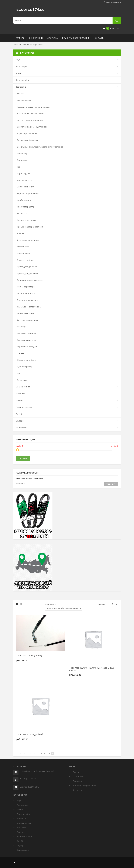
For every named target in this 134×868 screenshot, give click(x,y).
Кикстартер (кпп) (25, 207)
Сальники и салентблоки (29, 307)
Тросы (37, 45)
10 (49, 753)
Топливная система (27, 333)
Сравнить (111, 484)
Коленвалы (23, 213)
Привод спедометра (27, 267)
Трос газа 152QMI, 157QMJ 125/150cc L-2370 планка (92, 669)
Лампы (20, 233)
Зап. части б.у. (23, 80)
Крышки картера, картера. (30, 227)
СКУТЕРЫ (20, 421)
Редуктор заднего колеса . (30, 280)
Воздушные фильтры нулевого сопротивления (40, 147)
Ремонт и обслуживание (76, 38)
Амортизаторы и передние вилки (34, 107)
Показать (23, 459)
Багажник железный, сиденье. (32, 113)
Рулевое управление (28, 300)
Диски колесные (25, 180)
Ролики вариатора (26, 293)
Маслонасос (23, 247)
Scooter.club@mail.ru (30, 787)
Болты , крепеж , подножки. (30, 120)
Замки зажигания (26, 187)
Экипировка (22, 428)
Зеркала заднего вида (28, 193)
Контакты (99, 38)
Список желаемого (112, 2)
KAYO (18, 60)
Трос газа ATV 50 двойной (30, 734)
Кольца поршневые (27, 220)
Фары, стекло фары (27, 360)
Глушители (22, 160)
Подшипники (23, 253)
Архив (19, 73)
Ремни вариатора (26, 287)
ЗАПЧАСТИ (28, 45)
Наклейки (20, 394)
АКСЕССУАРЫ (21, 66)
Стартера (22, 327)
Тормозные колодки (27, 347)
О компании (36, 38)
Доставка (52, 38)
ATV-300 (20, 94)
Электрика (22, 380)
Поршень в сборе (26, 260)
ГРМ (19, 167)
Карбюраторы (24, 200)
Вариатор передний (27, 133)
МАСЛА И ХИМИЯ (23, 387)
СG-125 (19, 414)
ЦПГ (19, 373)
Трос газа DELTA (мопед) (29, 656)
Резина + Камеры (24, 407)
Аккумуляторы (24, 100)
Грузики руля (23, 173)
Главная (20, 38)
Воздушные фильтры (27, 140)
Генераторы (23, 154)
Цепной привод (25, 367)
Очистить (21, 483)
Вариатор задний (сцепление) (32, 127)
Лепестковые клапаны (28, 240)
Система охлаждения (28, 320)
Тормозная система (27, 340)
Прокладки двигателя (28, 273)
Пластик (20, 400)
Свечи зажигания (26, 313)
